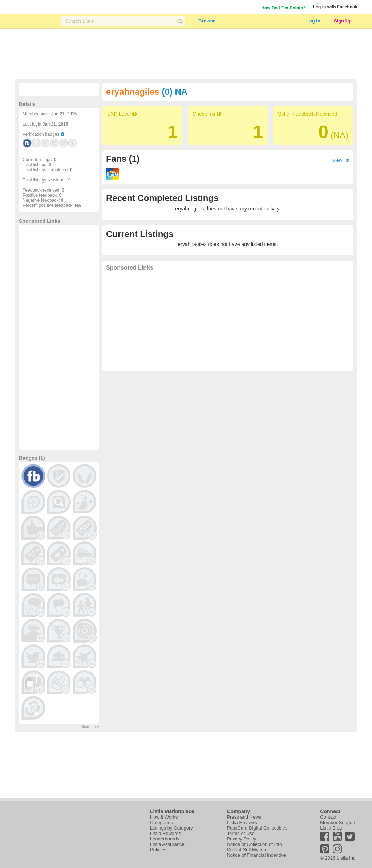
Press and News (244, 817)
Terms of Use (241, 833)
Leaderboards (165, 839)
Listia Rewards (165, 833)
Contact (328, 817)
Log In (313, 21)
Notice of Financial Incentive (256, 855)
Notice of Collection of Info (254, 844)
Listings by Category (171, 828)
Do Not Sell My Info (247, 850)
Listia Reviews (242, 822)
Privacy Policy (241, 839)
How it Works (164, 817)
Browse (207, 21)
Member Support (338, 822)
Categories (161, 822)
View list (341, 160)
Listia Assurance (167, 844)
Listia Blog (331, 828)
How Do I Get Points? (283, 8)
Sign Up (343, 21)
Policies (158, 850)
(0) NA (175, 92)
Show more (90, 727)
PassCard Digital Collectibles (257, 828)
